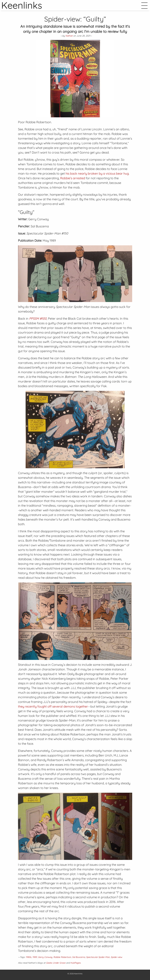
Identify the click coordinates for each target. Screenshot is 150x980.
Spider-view (116, 957)
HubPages (76, 963)
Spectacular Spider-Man (98, 957)
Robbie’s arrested (73, 178)
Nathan (69, 36)
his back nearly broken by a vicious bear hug (97, 173)
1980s (29, 957)
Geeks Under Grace (56, 963)
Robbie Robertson (62, 957)
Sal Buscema (79, 957)
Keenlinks (78, 974)
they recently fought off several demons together (53, 706)
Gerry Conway (45, 957)
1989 (35, 957)
